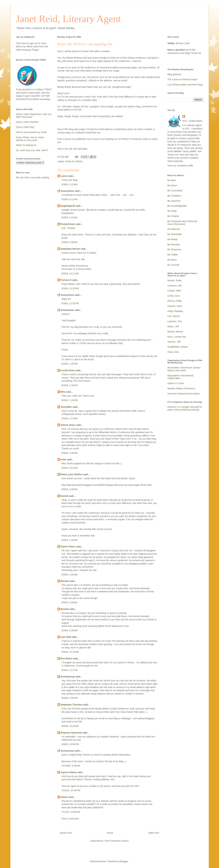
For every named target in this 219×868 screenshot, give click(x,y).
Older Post (154, 833)
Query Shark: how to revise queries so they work (30, 139)
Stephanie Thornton (72, 705)
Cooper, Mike (174, 291)
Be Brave (172, 185)
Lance (64, 176)
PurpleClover (68, 224)
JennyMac (66, 407)
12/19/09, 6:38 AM (71, 766)
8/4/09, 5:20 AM (70, 575)
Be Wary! (172, 260)
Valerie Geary (68, 425)
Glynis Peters (68, 547)
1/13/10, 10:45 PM (71, 790)
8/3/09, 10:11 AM (70, 274)
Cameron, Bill (174, 286)
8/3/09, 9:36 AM (70, 242)
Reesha (65, 581)
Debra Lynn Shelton (72, 474)
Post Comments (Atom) (117, 841)
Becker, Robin (175, 280)
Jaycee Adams (69, 772)
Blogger (124, 861)
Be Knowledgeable (177, 206)
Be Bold (172, 180)
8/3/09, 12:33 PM (70, 288)
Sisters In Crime (176, 383)
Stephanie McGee (70, 249)
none (63, 459)
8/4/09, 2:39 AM (70, 540)
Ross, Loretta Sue (177, 337)
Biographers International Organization (180, 377)
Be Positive (173, 216)
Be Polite (172, 211)
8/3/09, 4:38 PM (70, 453)
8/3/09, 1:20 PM (70, 400)
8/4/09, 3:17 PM (70, 670)
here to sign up (30, 43)
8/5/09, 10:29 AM (70, 726)
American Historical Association (184, 394)
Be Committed (175, 191)
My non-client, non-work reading (33, 177)
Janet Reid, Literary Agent (68, 19)
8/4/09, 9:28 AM (70, 602)
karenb (65, 496)
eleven (64, 797)
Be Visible (173, 255)
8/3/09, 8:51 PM (70, 468)
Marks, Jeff (173, 326)
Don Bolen (67, 659)
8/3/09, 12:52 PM (70, 303)
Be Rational (173, 229)
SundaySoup (68, 677)
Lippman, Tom (175, 321)
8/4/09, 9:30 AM (70, 630)
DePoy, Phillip (175, 301)
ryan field (66, 637)
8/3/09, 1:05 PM (70, 364)
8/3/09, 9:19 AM (70, 217)
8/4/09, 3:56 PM (70, 698)
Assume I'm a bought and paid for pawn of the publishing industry (185, 408)
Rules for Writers (74, 161)
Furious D (66, 280)
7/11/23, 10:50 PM (71, 812)
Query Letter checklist (27, 122)
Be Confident (174, 196)
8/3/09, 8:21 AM (70, 199)
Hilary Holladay (175, 311)
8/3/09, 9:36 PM (70, 489)
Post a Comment (70, 819)
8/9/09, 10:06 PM (70, 744)
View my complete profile (180, 166)
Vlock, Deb (173, 352)
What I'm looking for (26, 145)
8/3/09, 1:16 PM (70, 385)
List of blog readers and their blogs (185, 85)
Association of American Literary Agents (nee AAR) (184, 369)
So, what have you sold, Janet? (32, 150)
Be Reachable (175, 234)
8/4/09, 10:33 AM (70, 652)
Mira (63, 392)
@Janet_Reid (182, 43)
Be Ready (173, 239)
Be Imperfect (174, 201)
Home (110, 833)
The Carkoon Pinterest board (182, 79)
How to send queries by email (31, 132)
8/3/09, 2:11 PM (70, 418)
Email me (196, 53)
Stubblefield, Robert (178, 347)
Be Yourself (173, 265)
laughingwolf (68, 206)
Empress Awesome (71, 733)
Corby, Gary (174, 296)
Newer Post (66, 833)
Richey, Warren (175, 332)
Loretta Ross (68, 370)
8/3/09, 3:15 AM (70, 184)
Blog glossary (174, 74)
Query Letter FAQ (25, 127)
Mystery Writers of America (181, 388)
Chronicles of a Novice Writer (77, 269)
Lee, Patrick (174, 316)
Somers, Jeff (174, 342)
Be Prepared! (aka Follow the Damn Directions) (182, 223)
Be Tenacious (174, 249)
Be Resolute (174, 244)
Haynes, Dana (175, 306)
